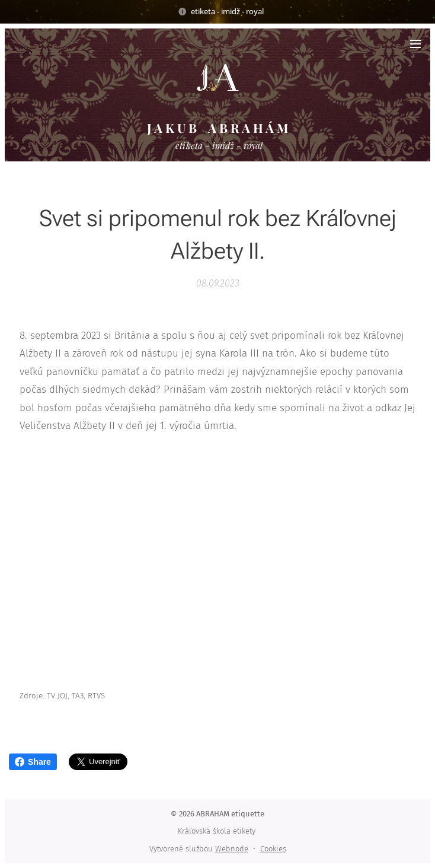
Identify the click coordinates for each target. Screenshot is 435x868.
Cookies (273, 849)
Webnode (232, 849)
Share (33, 762)
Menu (415, 44)
